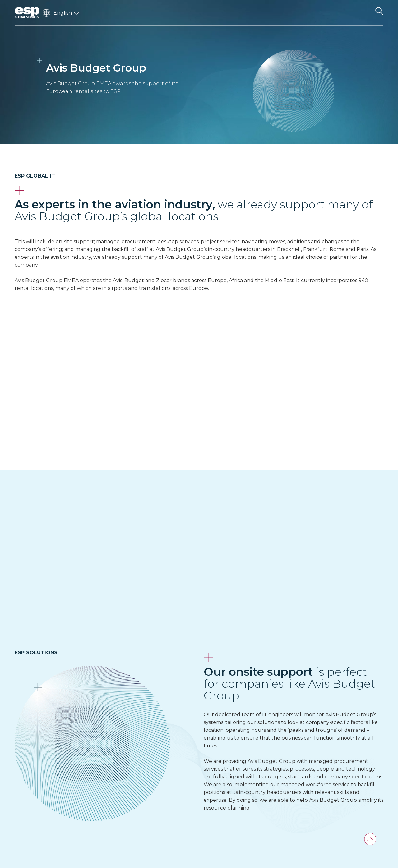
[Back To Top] (370, 839)
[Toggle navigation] (363, 13)
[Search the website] (379, 13)
